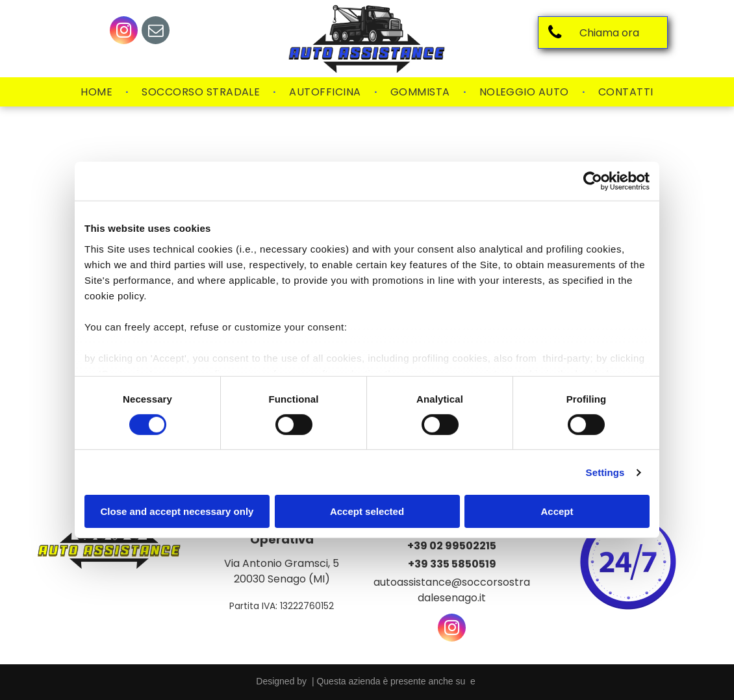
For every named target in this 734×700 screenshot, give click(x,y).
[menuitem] (98, 92)
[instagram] (124, 32)
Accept (557, 511)
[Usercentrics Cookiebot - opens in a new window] (593, 181)
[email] (156, 32)
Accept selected (367, 511)
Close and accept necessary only (177, 511)
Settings (605, 472)
